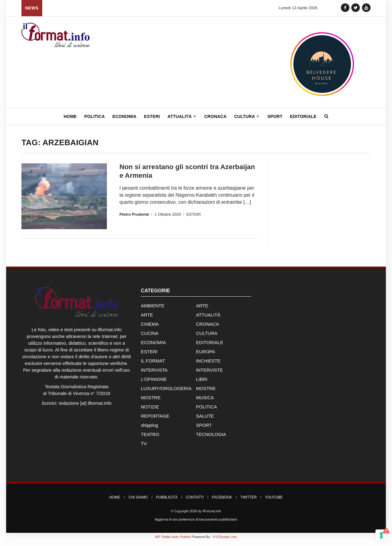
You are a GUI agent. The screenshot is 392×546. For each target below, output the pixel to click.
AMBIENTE (153, 311)
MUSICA (205, 402)
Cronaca (215, 116)
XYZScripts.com (225, 542)
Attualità (182, 116)
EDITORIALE (210, 347)
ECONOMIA (153, 347)
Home (70, 116)
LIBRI (202, 384)
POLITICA (206, 412)
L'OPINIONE (154, 384)
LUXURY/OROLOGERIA (166, 393)
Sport (275, 116)
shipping (149, 430)
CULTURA (207, 338)
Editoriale (303, 116)
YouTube (274, 502)
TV (144, 448)
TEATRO (150, 439)
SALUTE (205, 421)
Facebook (222, 502)
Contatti (195, 502)
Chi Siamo (138, 502)
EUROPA (205, 356)
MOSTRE (206, 393)
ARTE (202, 311)
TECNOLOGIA (211, 439)
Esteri (152, 116)
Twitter (249, 502)
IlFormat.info (212, 516)
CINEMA (150, 329)
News (32, 8)
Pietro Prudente (134, 214)
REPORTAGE (155, 421)
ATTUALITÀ (208, 320)
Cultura (247, 116)
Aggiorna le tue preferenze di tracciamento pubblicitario (196, 524)
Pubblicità (167, 502)
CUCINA (150, 338)
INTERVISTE (209, 375)
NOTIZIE (150, 412)
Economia (124, 116)
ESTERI (194, 214)
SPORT (204, 430)
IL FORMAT (153, 366)
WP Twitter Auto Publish (173, 542)
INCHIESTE (208, 366)
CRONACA (207, 329)
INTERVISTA (154, 375)
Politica (94, 116)
